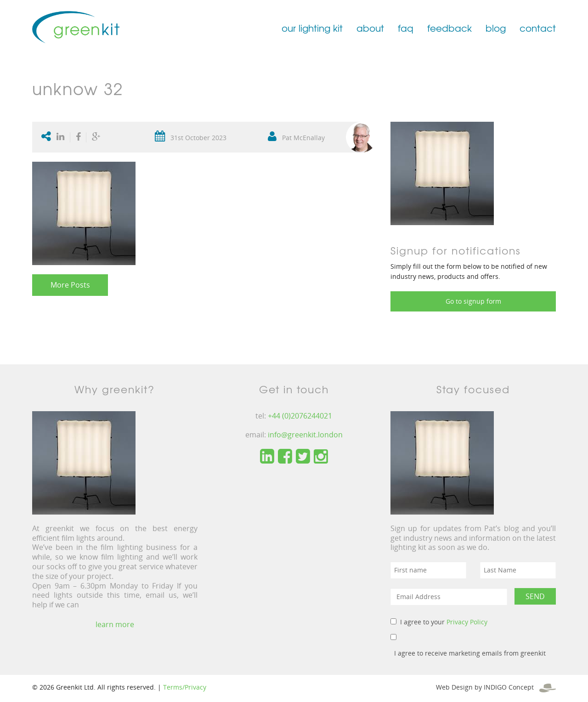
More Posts (70, 285)
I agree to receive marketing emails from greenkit (470, 653)
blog (496, 28)
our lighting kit (312, 28)
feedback (449, 28)
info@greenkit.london (305, 435)
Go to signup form (473, 301)
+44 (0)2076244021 (300, 416)
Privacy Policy (467, 622)
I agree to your (444, 622)
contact (538, 28)
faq (406, 28)
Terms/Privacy (185, 687)
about (370, 28)
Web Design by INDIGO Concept (496, 687)
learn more (115, 624)
